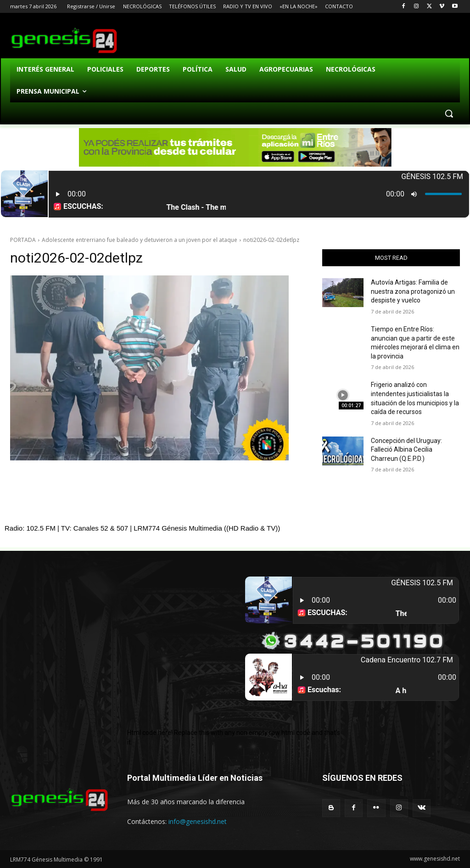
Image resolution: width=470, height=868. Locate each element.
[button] (449, 113)
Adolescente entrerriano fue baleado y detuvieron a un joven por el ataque (140, 240)
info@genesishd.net (198, 821)
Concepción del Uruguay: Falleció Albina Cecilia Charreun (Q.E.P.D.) (406, 450)
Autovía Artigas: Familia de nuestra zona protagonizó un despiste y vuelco (413, 291)
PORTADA (23, 240)
